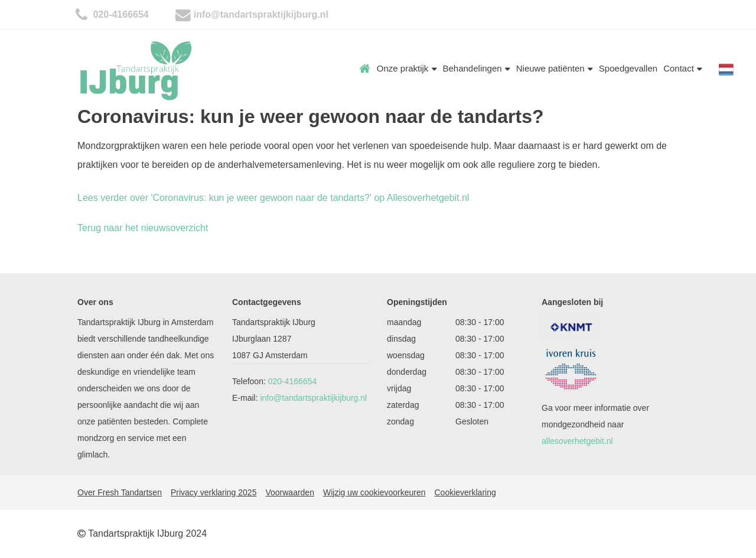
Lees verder (273, 198)
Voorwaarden (290, 492)
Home (365, 69)
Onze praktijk (407, 68)
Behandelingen (477, 68)
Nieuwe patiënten (555, 68)
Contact (683, 68)
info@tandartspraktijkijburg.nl (261, 14)
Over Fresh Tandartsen (120, 492)
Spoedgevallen (628, 68)
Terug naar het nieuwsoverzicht (143, 228)
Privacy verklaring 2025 (214, 492)
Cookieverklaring (465, 492)
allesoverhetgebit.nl (577, 441)
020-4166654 (120, 14)
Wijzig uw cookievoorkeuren (374, 492)
